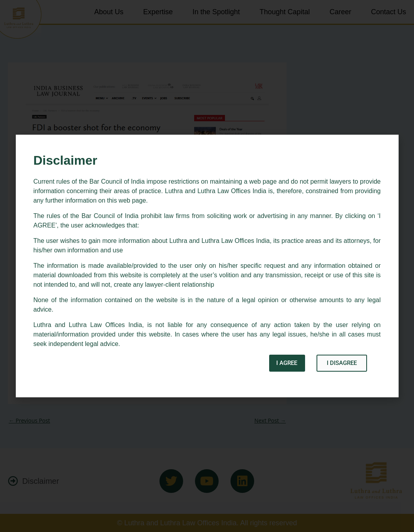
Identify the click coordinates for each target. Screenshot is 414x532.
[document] (207, 266)
